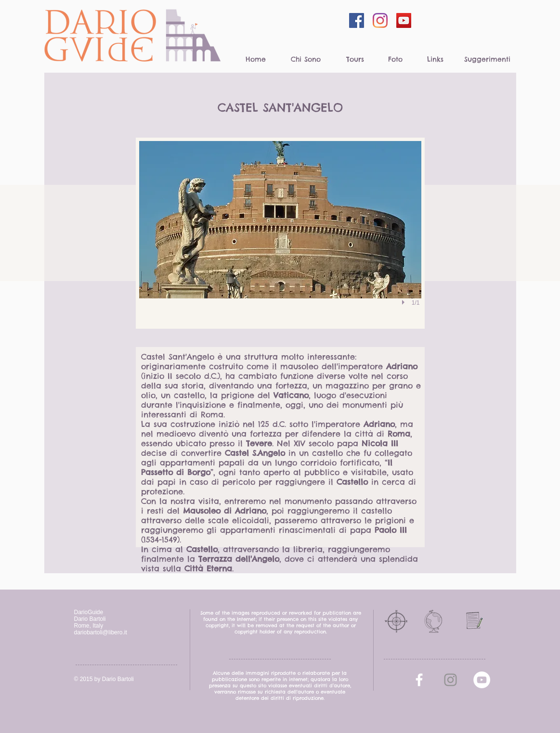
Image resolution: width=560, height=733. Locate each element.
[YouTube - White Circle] (482, 680)
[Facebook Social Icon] (357, 20)
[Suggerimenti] (488, 60)
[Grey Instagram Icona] (450, 680)
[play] (404, 302)
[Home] (256, 60)
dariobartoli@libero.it (101, 632)
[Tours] (355, 60)
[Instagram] (380, 20)
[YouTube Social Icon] (404, 20)
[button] (280, 233)
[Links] (436, 60)
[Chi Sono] (306, 60)
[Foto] (396, 60)
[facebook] (419, 680)
